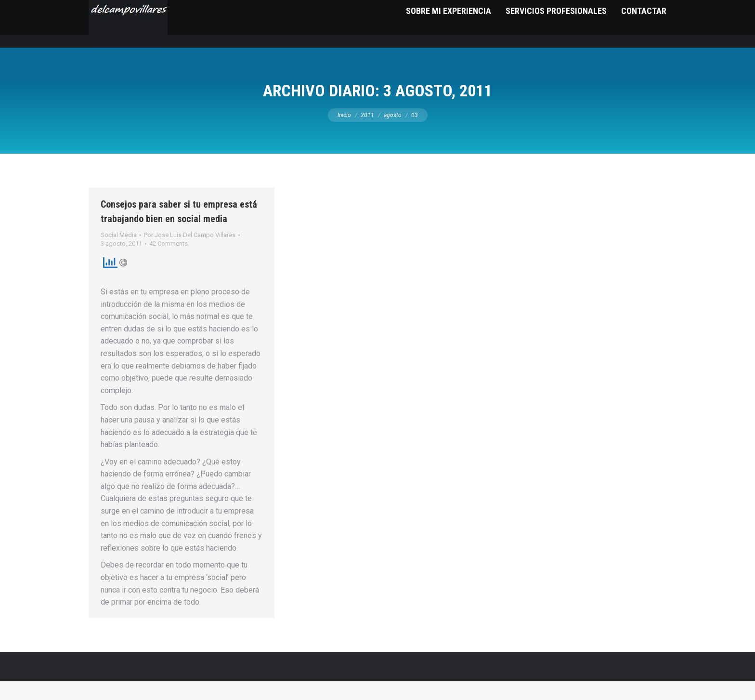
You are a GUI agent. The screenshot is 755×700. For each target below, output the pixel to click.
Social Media (119, 254)
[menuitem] (449, 43)
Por (190, 254)
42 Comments (169, 263)
